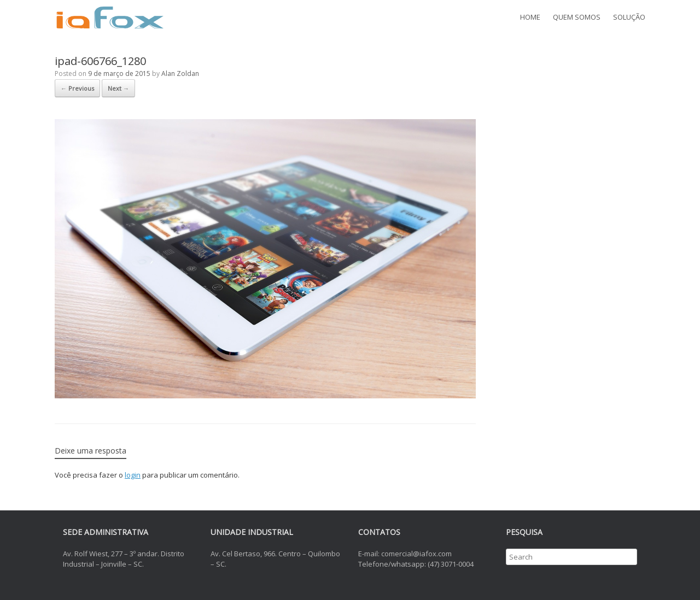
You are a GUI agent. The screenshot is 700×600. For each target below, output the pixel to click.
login (133, 475)
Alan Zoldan (180, 73)
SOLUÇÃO (629, 17)
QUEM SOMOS (577, 17)
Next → (118, 88)
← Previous (77, 88)
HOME (530, 17)
